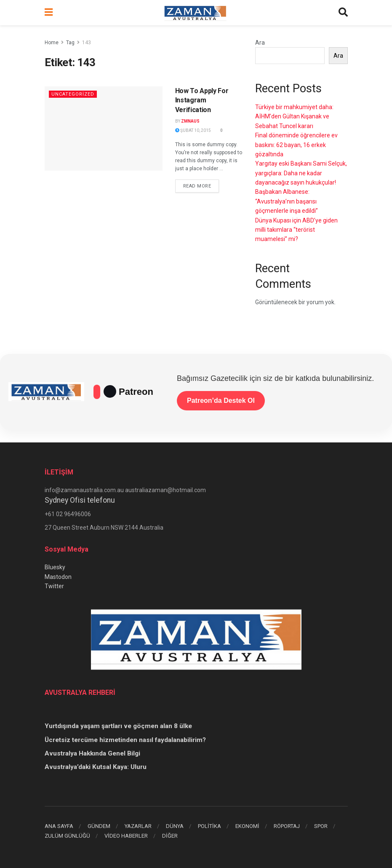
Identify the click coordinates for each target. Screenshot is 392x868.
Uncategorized (73, 94)
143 (87, 43)
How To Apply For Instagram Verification (202, 100)
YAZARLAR (138, 826)
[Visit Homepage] (195, 13)
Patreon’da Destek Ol (221, 401)
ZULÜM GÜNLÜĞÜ (67, 836)
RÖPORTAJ (287, 826)
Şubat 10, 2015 (193, 130)
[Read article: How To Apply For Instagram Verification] (104, 129)
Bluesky (55, 567)
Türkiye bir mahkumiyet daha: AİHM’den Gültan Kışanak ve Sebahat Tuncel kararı (294, 117)
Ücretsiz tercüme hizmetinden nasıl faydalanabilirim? (125, 740)
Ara (260, 43)
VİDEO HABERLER (126, 836)
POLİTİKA (209, 826)
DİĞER (170, 836)
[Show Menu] (49, 13)
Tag (70, 43)
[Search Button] (343, 13)
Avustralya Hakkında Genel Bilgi (92, 753)
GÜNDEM (99, 826)
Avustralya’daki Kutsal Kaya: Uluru (96, 767)
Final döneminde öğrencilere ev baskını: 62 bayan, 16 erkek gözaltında (296, 145)
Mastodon (58, 577)
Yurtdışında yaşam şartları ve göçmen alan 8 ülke (118, 726)
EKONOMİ (247, 826)
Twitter (54, 586)
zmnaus (190, 121)
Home (52, 43)
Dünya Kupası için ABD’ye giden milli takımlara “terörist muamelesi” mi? (296, 230)
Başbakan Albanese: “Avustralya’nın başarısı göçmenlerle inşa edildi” (287, 201)
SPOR (321, 826)
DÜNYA (175, 826)
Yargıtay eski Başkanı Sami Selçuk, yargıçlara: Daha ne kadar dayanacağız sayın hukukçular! (301, 173)
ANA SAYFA (59, 826)
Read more (201, 185)
